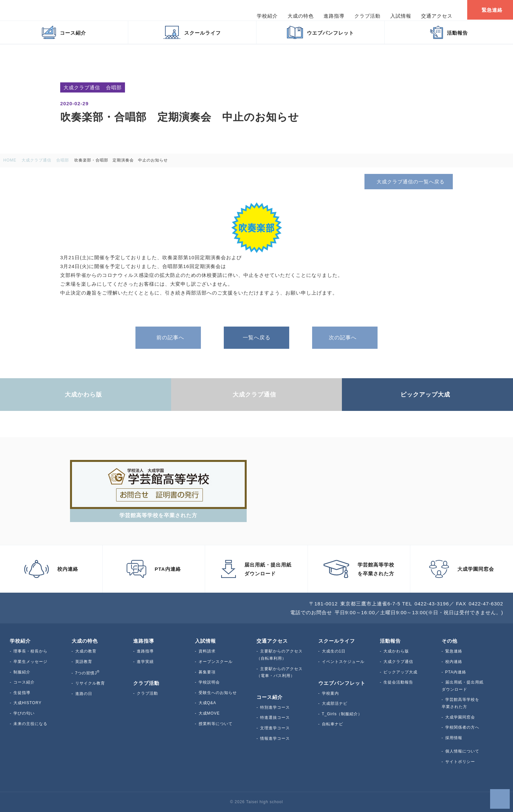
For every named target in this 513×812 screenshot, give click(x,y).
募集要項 (207, 672)
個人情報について (462, 751)
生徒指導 (22, 693)
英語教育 (84, 662)
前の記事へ (168, 338)
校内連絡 (454, 662)
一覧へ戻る (257, 338)
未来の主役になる (30, 724)
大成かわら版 (396, 651)
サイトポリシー (460, 762)
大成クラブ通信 (398, 662)
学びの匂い (24, 713)
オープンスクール (216, 662)
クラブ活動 (147, 693)
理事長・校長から (30, 651)
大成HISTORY (27, 703)
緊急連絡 (454, 651)
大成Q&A (207, 703)
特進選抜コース (275, 718)
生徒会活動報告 (398, 682)
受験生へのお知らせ (218, 693)
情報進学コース (275, 738)
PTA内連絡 (456, 672)
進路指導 (145, 651)
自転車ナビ (333, 724)
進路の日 (84, 694)
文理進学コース (275, 728)
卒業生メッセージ (30, 662)
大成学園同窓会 (460, 717)
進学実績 (145, 662)
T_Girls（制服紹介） (342, 714)
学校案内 (330, 693)
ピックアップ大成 (400, 672)
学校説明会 (209, 682)
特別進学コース (275, 707)
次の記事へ (345, 338)
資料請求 (207, 651)
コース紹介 (24, 682)
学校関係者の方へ (462, 727)
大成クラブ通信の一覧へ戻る (408, 181)
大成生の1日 (334, 651)
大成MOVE (209, 713)
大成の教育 (86, 651)
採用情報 (454, 738)
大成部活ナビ (335, 703)
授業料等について (216, 724)
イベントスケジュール (343, 662)
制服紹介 (22, 672)
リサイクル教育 (90, 683)
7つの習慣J (88, 673)
